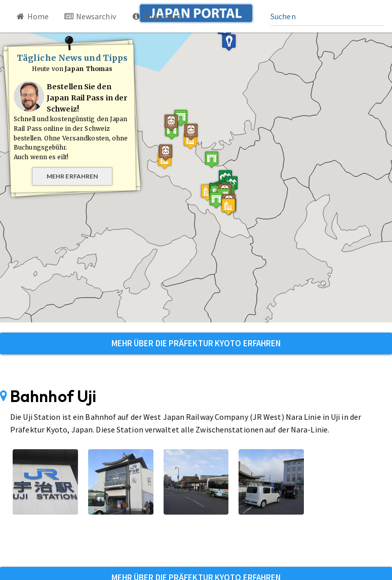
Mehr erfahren (72, 176)
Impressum (157, 16)
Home (32, 16)
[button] (204, 169)
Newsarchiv (90, 16)
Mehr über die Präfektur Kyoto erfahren (196, 343)
